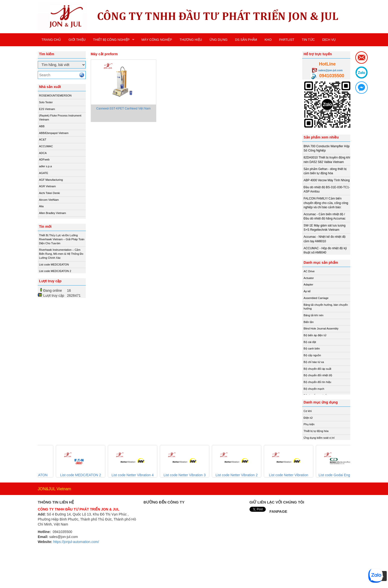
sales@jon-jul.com (330, 70)
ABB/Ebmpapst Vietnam (54, 133)
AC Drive (309, 271)
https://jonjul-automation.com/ (76, 542)
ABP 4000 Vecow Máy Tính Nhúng (326, 180)
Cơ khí (308, 411)
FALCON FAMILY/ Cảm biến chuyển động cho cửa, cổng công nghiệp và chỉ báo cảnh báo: (326, 203)
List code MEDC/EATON (54, 264)
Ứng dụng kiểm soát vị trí (319, 438)
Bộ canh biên (312, 348)
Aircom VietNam (49, 200)
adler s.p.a (45, 166)
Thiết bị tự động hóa (316, 431)
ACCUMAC (46, 146)
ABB (42, 126)
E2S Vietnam (47, 109)
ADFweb (44, 159)
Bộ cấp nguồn (312, 355)
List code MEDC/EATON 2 (55, 271)
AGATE (43, 173)
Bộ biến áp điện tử (315, 335)
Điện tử (308, 418)
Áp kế (307, 291)
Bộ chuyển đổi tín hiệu (317, 382)
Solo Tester (46, 102)
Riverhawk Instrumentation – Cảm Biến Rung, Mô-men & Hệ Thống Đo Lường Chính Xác (61, 254)
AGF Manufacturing (51, 180)
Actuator (309, 278)
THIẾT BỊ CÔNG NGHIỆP (111, 40)
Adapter (308, 284)
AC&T (43, 139)
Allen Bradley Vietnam (52, 213)
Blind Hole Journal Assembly (321, 328)
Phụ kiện (309, 424)
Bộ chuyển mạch (314, 389)
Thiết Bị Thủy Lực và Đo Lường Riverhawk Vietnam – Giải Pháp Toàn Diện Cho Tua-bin (62, 239)
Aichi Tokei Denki (49, 193)
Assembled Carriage (316, 298)
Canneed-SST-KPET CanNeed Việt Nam (123, 108)
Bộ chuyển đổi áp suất (317, 369)
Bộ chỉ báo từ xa (314, 362)
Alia (41, 206)
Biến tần (308, 322)
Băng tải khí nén (313, 315)
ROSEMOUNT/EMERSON (55, 95)
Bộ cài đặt (310, 342)
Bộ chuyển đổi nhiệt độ (318, 375)
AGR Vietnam (47, 186)
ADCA (43, 153)
